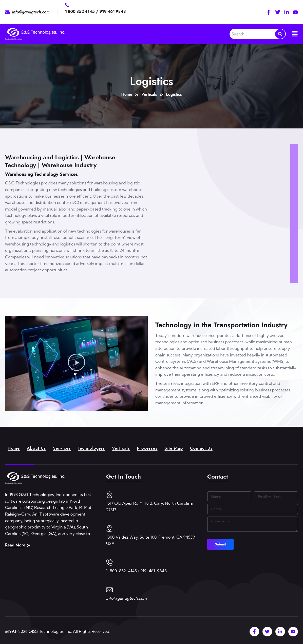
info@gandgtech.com (127, 598)
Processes (155, 448)
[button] (77, 363)
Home (14, 448)
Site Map (183, 448)
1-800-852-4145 (81, 12)
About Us (38, 448)
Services (65, 448)
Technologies (96, 448)
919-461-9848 (113, 12)
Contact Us (212, 448)
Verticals (127, 448)
